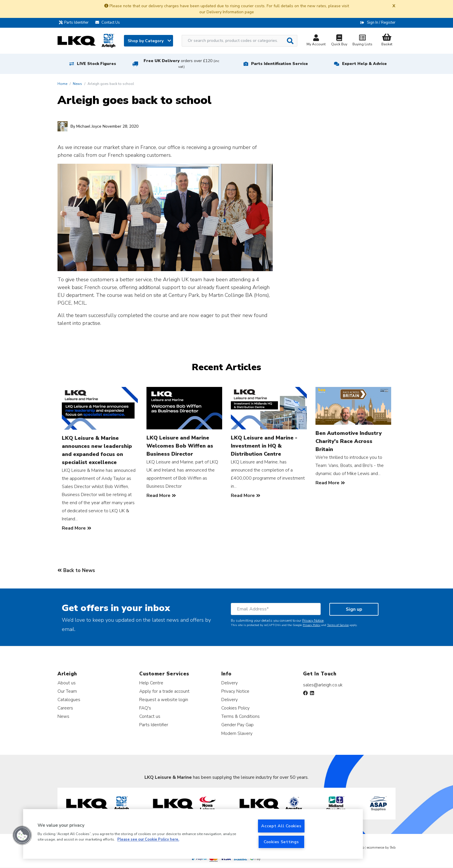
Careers (65, 708)
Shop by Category (149, 41)
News (77, 84)
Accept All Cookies (281, 826)
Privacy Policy (312, 625)
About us (67, 683)
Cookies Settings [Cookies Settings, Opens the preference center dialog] (281, 842)
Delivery (230, 683)
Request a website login (164, 700)
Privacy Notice (313, 621)
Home (62, 84)
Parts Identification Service (280, 64)
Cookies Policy (235, 708)
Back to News (76, 570)
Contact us (150, 716)
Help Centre (151, 683)
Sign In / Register (381, 23)
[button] (22, 835)
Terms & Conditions (241, 716)
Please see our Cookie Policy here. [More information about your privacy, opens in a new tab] (148, 840)
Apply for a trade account (164, 691)
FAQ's (145, 708)
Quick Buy (339, 41)
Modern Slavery (237, 733)
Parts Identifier (75, 23)
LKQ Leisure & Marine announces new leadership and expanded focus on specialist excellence (97, 450)
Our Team (67, 691)
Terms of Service (338, 625)
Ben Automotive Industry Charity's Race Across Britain (349, 441)
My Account (316, 41)
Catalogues (69, 700)
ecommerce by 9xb (381, 847)
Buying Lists (362, 41)
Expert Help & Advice (364, 64)
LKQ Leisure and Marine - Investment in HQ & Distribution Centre (264, 446)
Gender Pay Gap (237, 725)
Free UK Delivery (181, 64)
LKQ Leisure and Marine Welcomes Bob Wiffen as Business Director (180, 446)
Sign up (354, 609)
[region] (193, 834)
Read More (74, 528)
